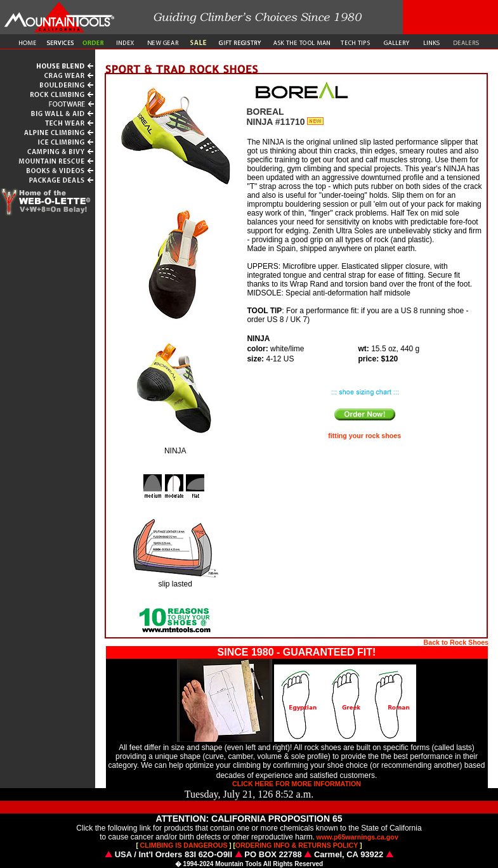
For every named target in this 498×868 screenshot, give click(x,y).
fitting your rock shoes (364, 436)
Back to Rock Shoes (456, 642)
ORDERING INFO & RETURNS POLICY (297, 845)
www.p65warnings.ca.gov (357, 837)
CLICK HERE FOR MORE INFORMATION (297, 784)
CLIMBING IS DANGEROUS (184, 845)
